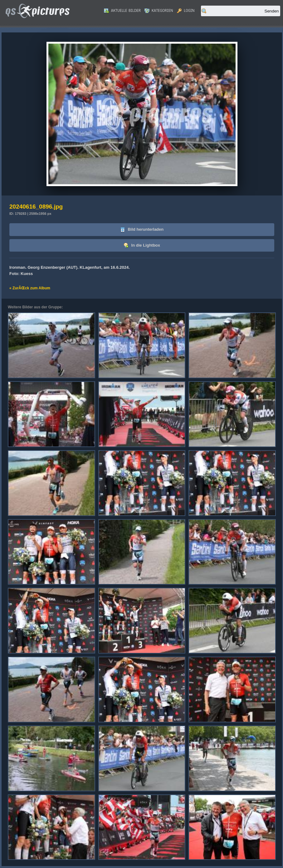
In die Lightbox (142, 246)
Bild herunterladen (142, 230)
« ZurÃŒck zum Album (30, 288)
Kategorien (159, 11)
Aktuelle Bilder (122, 11)
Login (186, 11)
